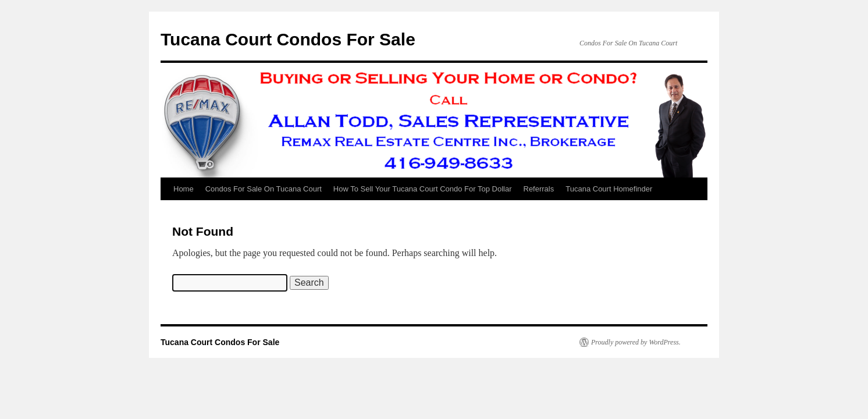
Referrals (539, 189)
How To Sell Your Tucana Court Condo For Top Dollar (423, 189)
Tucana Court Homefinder (609, 189)
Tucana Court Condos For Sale (288, 39)
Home (184, 189)
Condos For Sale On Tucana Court (264, 189)
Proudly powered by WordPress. (636, 342)
